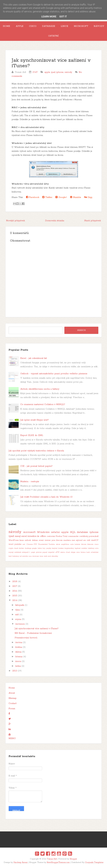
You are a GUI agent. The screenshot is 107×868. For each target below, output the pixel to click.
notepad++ (26, 552)
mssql (18, 536)
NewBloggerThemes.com (58, 862)
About (12, 693)
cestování (51, 536)
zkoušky (55, 556)
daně (16, 548)
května (19, 647)
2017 (15, 586)
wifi (89, 540)
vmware (36, 556)
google (34, 548)
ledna (18, 666)
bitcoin (84, 544)
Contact (13, 703)
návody (68, 72)
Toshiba (52, 544)
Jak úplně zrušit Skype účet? (34, 420)
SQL (73, 532)
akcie (58, 544)
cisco (96, 544)
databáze (82, 532)
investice (32, 536)
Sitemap (13, 698)
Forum (12, 709)
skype (73, 552)
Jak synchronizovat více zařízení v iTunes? (51, 63)
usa (30, 556)
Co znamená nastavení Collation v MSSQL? (43, 404)
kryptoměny (69, 548)
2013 (15, 671)
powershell (94, 536)
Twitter (47, 197)
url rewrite (24, 556)
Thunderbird (43, 544)
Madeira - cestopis (30, 482)
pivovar (39, 552)
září (17, 615)
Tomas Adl (52, 859)
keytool (55, 548)
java (53, 540)
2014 (15, 600)
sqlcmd (79, 540)
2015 (15, 596)
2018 (15, 582)
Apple (20, 26)
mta (97, 548)
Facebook (33, 197)
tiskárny (16, 556)
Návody (99, 26)
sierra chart (65, 552)
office (43, 536)
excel (24, 536)
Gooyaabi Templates (94, 862)
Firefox (59, 536)
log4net (78, 548)
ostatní (55, 532)
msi (73, 540)
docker (21, 548)
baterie (77, 544)
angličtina (65, 544)
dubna (18, 652)
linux (22, 540)
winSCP (95, 540)
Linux (64, 26)
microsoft (29, 532)
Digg (88, 197)
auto (72, 544)
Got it (63, 17)
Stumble (76, 197)
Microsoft (81, 26)
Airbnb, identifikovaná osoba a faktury (40, 389)
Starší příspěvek (93, 221)
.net (24, 544)
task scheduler (92, 552)
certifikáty (84, 536)
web (45, 556)
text (10, 556)
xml (49, 556)
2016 (15, 591)
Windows (43, 532)
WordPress (14, 540)
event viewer (45, 540)
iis (38, 536)
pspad (45, 552)
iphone (60, 72)
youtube (18, 544)
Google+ (61, 197)
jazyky (49, 548)
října (17, 610)
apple (47, 72)
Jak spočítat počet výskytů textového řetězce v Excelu (36, 451)
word (11, 544)
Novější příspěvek (15, 221)
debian (35, 540)
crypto (11, 548)
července (20, 624)
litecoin (59, 540)
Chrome (30, 544)
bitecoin (90, 544)
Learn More (49, 17)
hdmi (40, 548)
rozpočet (51, 552)
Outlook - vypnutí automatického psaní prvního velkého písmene (54, 374)
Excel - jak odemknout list (34, 358)
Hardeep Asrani (20, 862)
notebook (18, 552)
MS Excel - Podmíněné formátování (33, 633)
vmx (41, 556)
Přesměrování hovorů (26, 638)
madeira (67, 540)
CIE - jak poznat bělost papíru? (36, 466)
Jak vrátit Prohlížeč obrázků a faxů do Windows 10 (46, 497)
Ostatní (53, 36)
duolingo (28, 548)
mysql (11, 552)
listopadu (20, 605)
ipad (53, 72)
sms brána (81, 552)
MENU (12, 738)
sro (85, 540)
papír (33, 552)
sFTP (57, 552)
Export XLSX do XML (32, 435)
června (19, 642)
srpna (18, 619)
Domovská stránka (55, 221)
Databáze (49, 26)
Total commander (71, 536)
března (19, 657)
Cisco (33, 26)
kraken (61, 548)
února (18, 661)
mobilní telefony (88, 548)
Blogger (73, 859)
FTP (35, 544)
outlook (28, 540)
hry (44, 548)
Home (6, 26)
